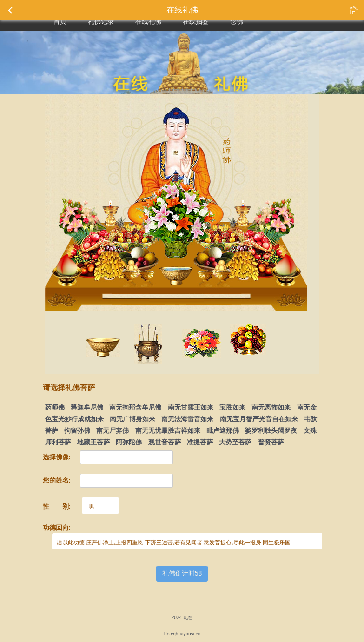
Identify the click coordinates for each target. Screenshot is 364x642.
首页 (60, 21)
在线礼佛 (148, 21)
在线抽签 (196, 21)
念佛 (237, 21)
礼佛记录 (101, 21)
